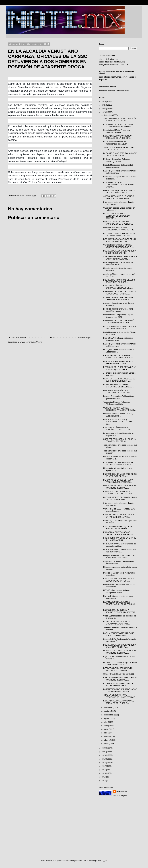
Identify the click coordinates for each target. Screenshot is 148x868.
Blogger (104, 861)
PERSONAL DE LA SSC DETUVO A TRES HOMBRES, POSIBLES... (118, 481)
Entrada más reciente (18, 338)
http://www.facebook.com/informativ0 (114, 90)
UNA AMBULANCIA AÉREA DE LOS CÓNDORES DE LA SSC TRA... (118, 391)
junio (106, 726)
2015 (104, 773)
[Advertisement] (50, 311)
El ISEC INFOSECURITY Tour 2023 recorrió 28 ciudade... (118, 310)
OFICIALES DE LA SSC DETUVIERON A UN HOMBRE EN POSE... (119, 487)
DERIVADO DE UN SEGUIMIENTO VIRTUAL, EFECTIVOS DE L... (118, 669)
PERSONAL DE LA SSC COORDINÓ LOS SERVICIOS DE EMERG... (119, 322)
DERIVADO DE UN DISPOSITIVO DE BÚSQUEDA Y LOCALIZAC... (119, 557)
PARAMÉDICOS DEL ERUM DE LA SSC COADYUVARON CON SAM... (120, 690)
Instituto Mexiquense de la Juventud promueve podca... (118, 166)
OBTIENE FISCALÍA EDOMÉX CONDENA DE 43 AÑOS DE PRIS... (119, 229)
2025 (104, 105)
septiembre (109, 715)
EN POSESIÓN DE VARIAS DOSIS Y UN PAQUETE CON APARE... (119, 516)
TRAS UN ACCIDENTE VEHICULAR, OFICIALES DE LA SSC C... (119, 149)
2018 (104, 763)
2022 (104, 748)
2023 (104, 112)
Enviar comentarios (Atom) (31, 342)
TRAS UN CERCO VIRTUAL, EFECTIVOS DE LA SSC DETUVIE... (120, 696)
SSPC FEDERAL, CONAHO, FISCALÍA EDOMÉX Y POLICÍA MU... (119, 120)
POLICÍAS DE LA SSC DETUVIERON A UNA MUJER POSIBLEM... (120, 646)
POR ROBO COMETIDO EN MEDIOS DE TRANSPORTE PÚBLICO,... (119, 234)
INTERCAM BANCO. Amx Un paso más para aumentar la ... (120, 551)
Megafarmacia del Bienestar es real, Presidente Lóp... (118, 269)
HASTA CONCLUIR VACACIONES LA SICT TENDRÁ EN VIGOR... (119, 192)
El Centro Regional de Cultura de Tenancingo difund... (117, 160)
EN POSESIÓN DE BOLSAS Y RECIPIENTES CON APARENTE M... (120, 611)
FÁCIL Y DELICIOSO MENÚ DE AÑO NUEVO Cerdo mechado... (119, 634)
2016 (104, 770)
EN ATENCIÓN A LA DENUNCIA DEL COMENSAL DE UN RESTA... (119, 580)
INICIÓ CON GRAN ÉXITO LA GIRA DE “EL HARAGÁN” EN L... (120, 539)
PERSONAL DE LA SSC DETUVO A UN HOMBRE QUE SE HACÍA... (120, 368)
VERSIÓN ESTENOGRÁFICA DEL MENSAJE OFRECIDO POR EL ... (119, 246)
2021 (104, 752)
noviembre (108, 708)
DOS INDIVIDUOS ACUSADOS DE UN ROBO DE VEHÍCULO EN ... (119, 240)
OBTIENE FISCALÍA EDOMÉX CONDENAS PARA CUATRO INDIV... (120, 409)
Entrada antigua (85, 338)
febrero (107, 740)
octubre (107, 711)
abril (106, 733)
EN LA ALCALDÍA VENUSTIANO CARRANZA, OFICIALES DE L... (118, 287)
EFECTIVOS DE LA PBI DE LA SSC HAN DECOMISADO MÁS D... (118, 528)
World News (122, 791)
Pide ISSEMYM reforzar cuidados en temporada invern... (118, 339)
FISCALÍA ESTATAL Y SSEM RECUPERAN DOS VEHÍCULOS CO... (118, 422)
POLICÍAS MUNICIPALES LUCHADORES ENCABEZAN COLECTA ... (117, 216)
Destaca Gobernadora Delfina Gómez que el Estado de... (119, 397)
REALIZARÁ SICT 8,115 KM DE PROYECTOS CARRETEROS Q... (119, 357)
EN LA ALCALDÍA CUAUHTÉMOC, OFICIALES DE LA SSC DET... (118, 137)
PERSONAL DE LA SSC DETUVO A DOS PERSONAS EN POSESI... (118, 125)
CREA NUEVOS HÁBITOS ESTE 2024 (119, 674)
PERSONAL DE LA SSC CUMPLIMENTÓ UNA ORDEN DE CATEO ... (119, 185)
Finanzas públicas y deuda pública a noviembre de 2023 (118, 264)
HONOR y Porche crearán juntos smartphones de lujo (117, 591)
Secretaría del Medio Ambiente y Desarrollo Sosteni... (117, 131)
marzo (107, 736)
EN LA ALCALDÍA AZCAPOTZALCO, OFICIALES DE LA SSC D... (118, 702)
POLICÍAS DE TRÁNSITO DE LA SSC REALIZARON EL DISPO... (119, 281)
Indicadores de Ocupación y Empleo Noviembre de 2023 (118, 316)
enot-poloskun (76, 861)
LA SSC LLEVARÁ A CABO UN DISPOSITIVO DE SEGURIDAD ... (119, 386)
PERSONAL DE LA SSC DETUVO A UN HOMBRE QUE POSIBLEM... (120, 293)
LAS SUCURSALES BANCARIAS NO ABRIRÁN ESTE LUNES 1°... (119, 363)
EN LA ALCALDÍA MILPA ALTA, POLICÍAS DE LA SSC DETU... (117, 429)
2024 (104, 109)
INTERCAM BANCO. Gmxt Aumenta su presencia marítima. (120, 545)
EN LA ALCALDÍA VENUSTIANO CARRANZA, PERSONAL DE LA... (119, 533)
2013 (104, 781)
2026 (104, 101)
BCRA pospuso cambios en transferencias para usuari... (116, 143)
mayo (106, 729)
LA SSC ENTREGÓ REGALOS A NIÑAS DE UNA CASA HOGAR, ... (120, 498)
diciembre (108, 115)
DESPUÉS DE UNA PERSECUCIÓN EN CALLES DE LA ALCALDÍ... (120, 663)
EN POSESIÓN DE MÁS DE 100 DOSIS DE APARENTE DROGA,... (120, 475)
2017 (104, 766)
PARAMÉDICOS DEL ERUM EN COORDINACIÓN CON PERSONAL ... (119, 604)
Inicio (52, 338)
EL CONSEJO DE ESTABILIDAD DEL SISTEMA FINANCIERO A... (119, 685)
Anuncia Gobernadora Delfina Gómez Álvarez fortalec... (119, 562)
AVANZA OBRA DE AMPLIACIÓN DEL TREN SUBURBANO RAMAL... (119, 298)
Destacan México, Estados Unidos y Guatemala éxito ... (118, 415)
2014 (104, 777)
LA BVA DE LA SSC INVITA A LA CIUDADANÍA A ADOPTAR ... (117, 623)
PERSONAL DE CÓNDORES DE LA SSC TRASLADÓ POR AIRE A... (118, 463)
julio (106, 722)
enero (106, 744)
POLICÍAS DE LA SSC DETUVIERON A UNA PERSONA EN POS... (120, 328)
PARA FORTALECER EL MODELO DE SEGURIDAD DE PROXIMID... (119, 380)
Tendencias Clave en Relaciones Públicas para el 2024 (117, 403)
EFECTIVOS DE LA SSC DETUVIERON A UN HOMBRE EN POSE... (120, 679)
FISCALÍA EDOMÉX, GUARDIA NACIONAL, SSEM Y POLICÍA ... (118, 223)
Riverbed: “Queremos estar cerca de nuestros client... (118, 597)
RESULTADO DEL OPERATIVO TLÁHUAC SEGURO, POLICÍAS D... (119, 493)
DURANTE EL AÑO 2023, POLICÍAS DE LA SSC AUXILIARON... (120, 154)
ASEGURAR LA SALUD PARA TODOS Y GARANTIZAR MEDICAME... (120, 258)
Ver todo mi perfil (120, 795)
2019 (104, 759)
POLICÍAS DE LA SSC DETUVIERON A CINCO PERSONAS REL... (120, 252)
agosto (107, 718)
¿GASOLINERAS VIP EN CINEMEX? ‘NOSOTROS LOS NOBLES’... (119, 197)
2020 (104, 755)
